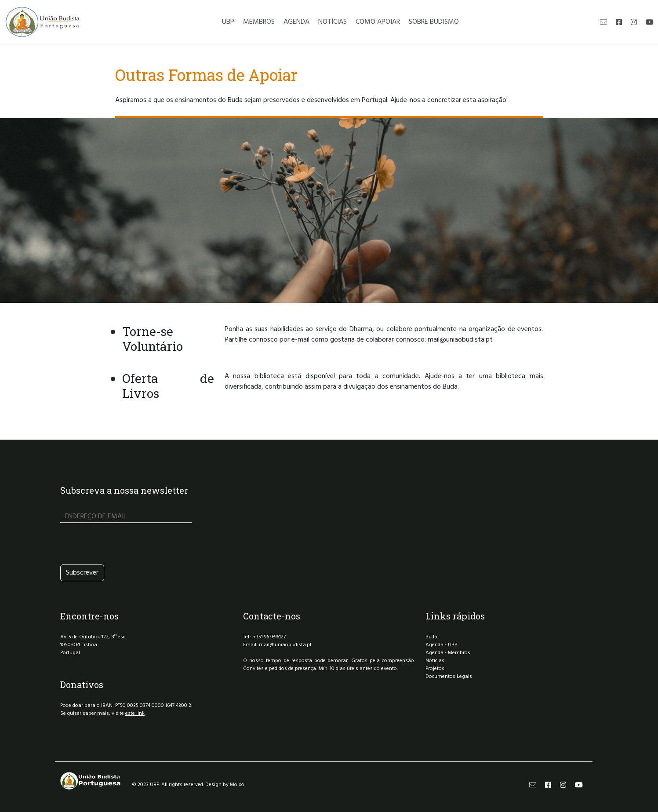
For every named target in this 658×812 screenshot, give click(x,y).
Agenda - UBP (441, 645)
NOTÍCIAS (333, 22)
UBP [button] (228, 22)
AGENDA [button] (296, 22)
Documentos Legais (449, 677)
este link (135, 714)
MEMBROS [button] (259, 22)
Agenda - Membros (448, 653)
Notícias (435, 661)
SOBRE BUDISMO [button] (434, 22)
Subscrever (82, 573)
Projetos (435, 669)
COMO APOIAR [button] (378, 22)
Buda (431, 637)
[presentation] (127, 544)
